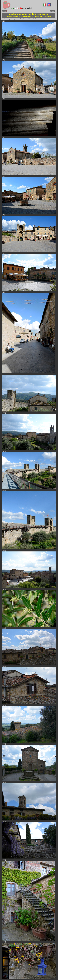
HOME (53, 11)
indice (4, 11)
